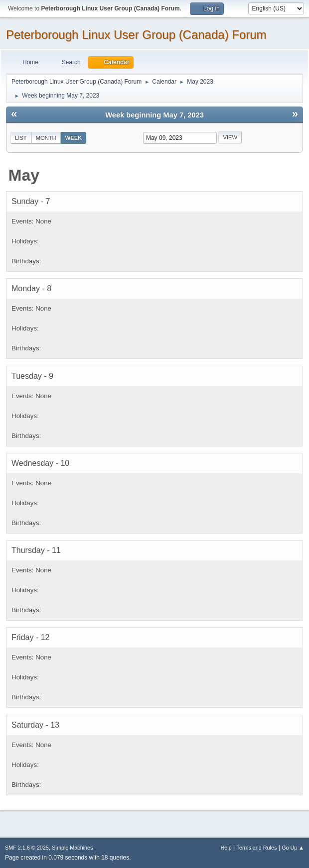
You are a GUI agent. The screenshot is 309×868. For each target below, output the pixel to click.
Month (46, 138)
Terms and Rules (257, 848)
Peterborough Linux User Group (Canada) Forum (136, 35)
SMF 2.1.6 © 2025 (27, 848)
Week (74, 138)
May (24, 175)
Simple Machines (72, 848)
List (21, 138)
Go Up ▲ (293, 848)
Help (226, 848)
